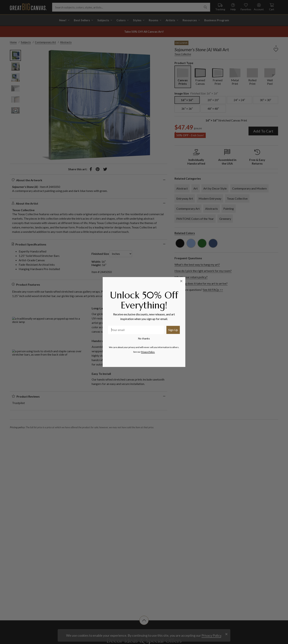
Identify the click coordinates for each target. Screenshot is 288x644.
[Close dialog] (181, 281)
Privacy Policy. (148, 352)
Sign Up (173, 330)
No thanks (144, 338)
